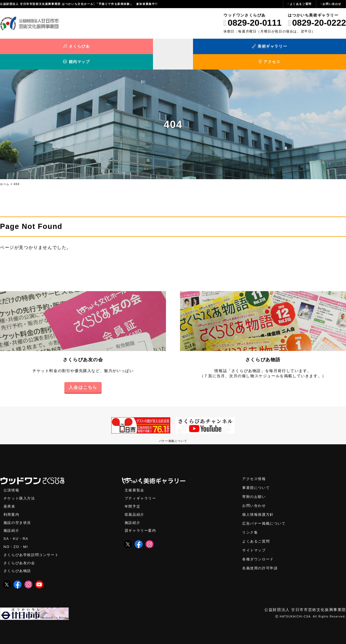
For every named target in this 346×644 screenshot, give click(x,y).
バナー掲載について (173, 429)
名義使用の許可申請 (261, 559)
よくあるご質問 (301, 4)
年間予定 (133, 496)
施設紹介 (12, 521)
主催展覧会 (135, 479)
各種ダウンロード (259, 550)
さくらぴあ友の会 (83, 348)
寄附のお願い (255, 486)
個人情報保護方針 (259, 504)
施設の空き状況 (18, 512)
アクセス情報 (255, 467)
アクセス (303, 48)
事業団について (257, 477)
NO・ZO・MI (16, 537)
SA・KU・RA (17, 529)
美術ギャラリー (130, 48)
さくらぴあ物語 (263, 348)
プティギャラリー (142, 487)
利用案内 (12, 504)
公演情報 (12, 479)
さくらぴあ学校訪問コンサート (33, 546)
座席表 (10, 496)
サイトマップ (255, 541)
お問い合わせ (332, 4)
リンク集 (251, 523)
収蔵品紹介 (135, 504)
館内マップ (216, 48)
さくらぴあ (43, 48)
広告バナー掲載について (265, 513)
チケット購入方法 (20, 487)
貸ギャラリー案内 (142, 521)
